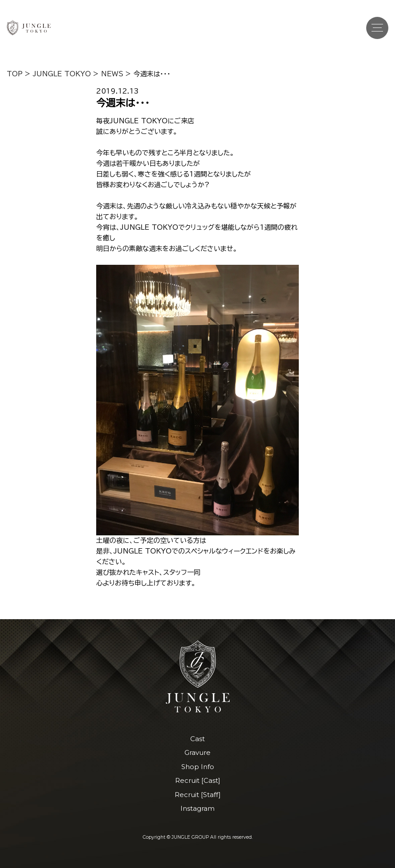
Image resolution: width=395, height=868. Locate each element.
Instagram (197, 808)
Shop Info (198, 767)
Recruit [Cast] (198, 780)
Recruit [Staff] (198, 795)
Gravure (197, 752)
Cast (197, 739)
